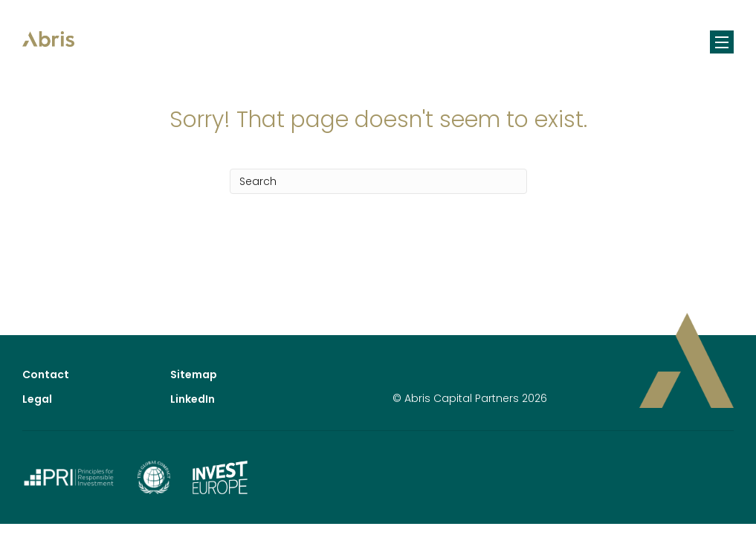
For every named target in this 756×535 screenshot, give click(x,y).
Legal (37, 399)
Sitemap (194, 374)
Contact (46, 374)
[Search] (378, 181)
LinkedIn (193, 399)
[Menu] (722, 42)
